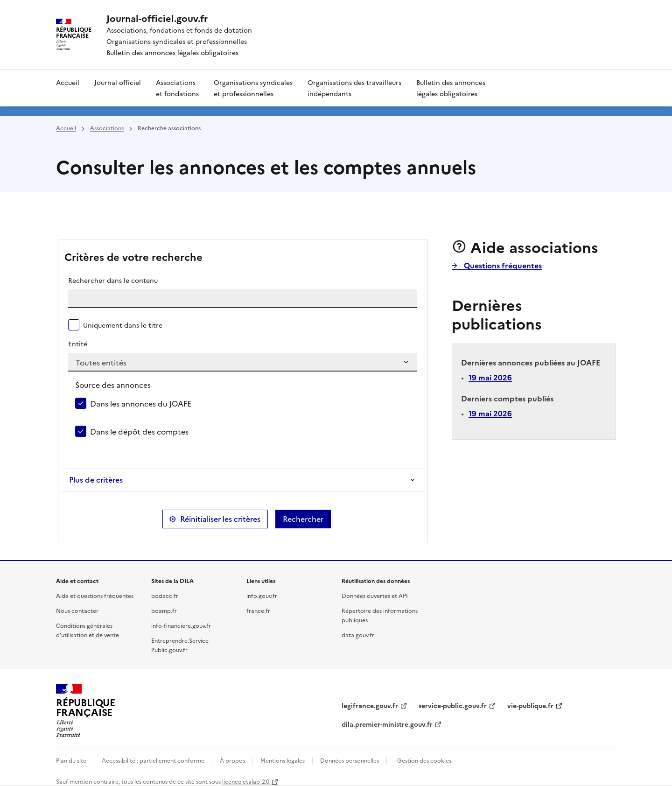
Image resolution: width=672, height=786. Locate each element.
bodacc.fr (165, 595)
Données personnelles (350, 760)
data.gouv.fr (358, 635)
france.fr (258, 610)
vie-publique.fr (530, 705)
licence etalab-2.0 (246, 781)
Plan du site (71, 760)
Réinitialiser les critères (220, 519)
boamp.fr (164, 610)
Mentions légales (283, 760)
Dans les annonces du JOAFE (141, 403)
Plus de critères (96, 480)
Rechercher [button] (303, 519)
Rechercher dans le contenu (113, 280)
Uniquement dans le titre (123, 325)
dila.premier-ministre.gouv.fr (387, 724)
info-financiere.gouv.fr (181, 625)
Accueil (68, 82)
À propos (232, 760)
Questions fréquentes (502, 265)
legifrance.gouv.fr (370, 705)
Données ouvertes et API (375, 595)
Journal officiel (118, 82)
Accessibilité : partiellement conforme (153, 760)
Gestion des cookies (424, 760)
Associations (107, 128)
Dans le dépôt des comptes (139, 431)
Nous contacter (77, 610)
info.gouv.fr (262, 595)
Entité (78, 344)
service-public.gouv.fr (453, 705)
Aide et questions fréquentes (95, 595)
